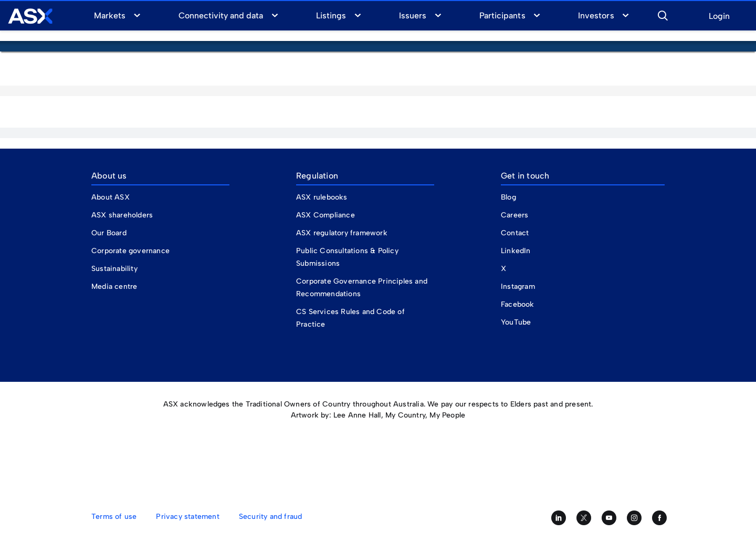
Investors (596, 15)
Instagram (518, 286)
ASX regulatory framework (342, 233)
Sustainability (114, 269)
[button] (663, 14)
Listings (331, 15)
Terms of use (114, 517)
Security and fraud (271, 517)
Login (719, 17)
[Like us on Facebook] (659, 518)
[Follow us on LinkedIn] (559, 518)
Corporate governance (130, 251)
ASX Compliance (325, 215)
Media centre (114, 286)
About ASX (111, 197)
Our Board (109, 233)
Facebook (518, 304)
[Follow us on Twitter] (584, 518)
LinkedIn (516, 251)
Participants (502, 15)
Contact (515, 233)
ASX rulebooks (322, 197)
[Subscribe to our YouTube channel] (609, 518)
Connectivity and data (221, 15)
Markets (110, 15)
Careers (514, 215)
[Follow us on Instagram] (634, 518)
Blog (508, 197)
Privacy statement (187, 517)
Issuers (413, 15)
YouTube (516, 322)
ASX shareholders (123, 215)
